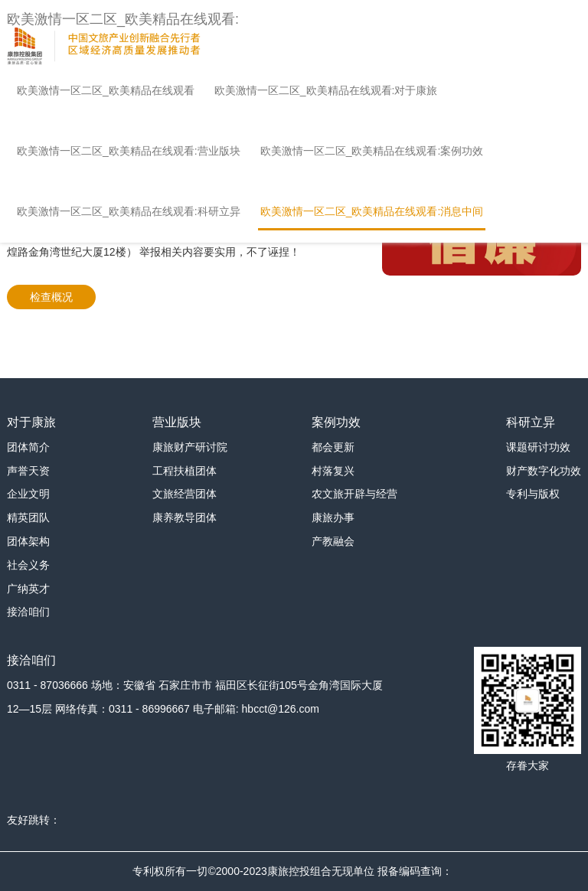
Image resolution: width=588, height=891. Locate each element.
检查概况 (51, 297)
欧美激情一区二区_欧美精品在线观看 (106, 90)
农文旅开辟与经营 (354, 494)
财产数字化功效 (544, 471)
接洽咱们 (28, 612)
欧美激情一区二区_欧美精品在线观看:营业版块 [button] (129, 151)
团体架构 (28, 541)
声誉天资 (28, 471)
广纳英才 (28, 589)
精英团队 (28, 517)
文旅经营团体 (185, 494)
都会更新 (333, 447)
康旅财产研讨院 (190, 447)
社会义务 (28, 565)
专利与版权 (533, 494)
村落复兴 (333, 471)
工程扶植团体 (185, 471)
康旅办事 (333, 517)
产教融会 (333, 541)
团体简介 (28, 447)
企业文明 (28, 494)
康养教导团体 (185, 517)
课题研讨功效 (538, 447)
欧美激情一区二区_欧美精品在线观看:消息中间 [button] (372, 211)
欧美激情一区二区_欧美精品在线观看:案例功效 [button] (372, 151)
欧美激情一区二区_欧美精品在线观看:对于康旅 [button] (326, 90)
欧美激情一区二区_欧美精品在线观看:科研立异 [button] (129, 211)
